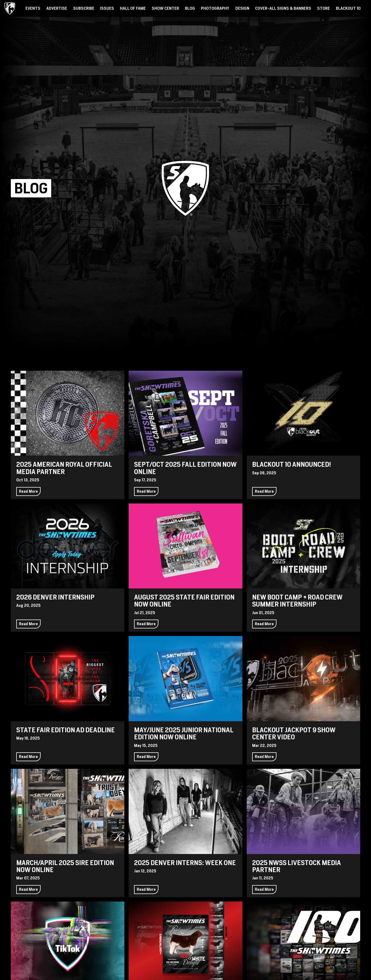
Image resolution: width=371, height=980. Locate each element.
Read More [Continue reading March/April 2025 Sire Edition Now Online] (28, 889)
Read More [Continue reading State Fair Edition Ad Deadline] (28, 757)
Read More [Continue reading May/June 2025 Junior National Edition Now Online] (146, 757)
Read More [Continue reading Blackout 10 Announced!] (264, 491)
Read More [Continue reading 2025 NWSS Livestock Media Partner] (264, 889)
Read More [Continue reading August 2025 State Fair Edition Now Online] (146, 624)
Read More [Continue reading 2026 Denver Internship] (28, 624)
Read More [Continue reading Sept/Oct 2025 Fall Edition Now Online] (146, 491)
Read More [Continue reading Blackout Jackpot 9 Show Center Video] (264, 757)
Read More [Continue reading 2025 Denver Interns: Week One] (146, 889)
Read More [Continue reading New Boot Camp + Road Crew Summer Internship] (264, 624)
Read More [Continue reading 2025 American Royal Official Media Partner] (28, 491)
